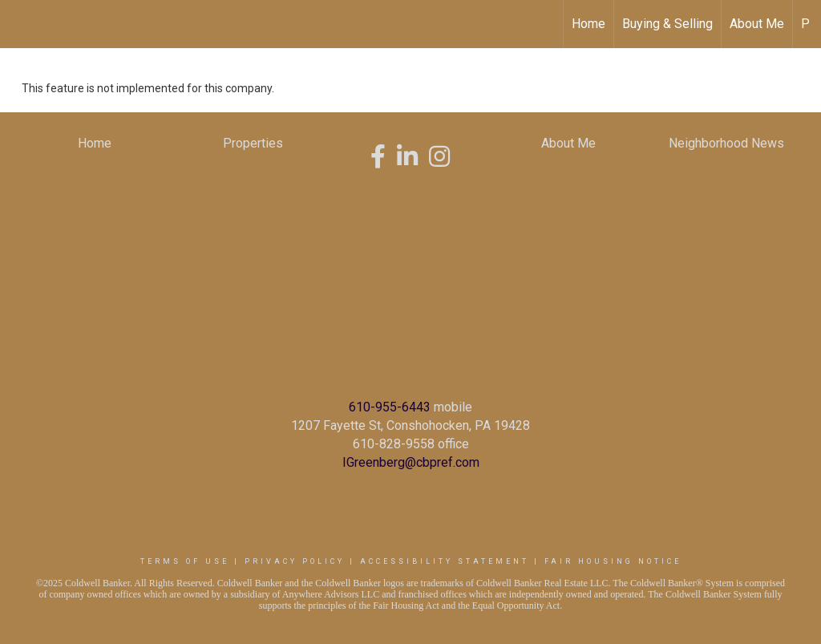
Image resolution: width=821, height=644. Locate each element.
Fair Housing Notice (613, 561)
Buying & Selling (667, 24)
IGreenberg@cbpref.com (411, 462)
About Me (757, 24)
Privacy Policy (295, 561)
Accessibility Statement (445, 561)
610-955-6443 (390, 407)
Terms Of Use (185, 561)
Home (588, 24)
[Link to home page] (20, 24)
